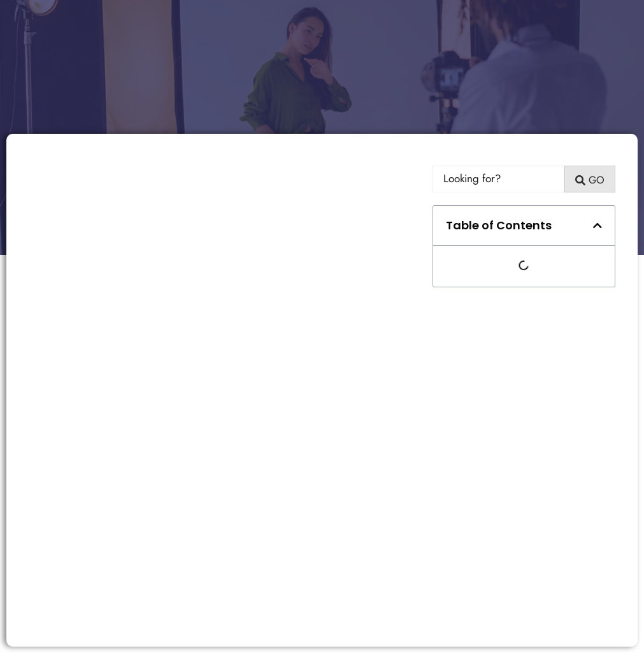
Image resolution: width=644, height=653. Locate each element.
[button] (597, 226)
